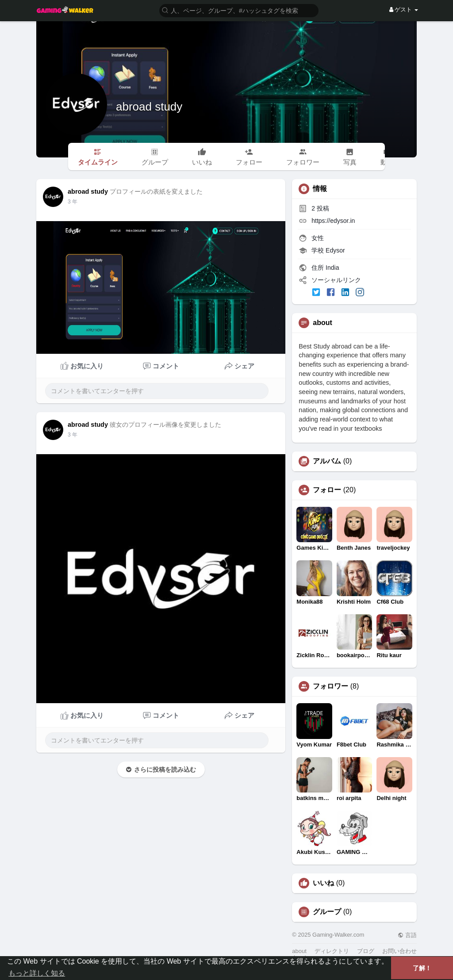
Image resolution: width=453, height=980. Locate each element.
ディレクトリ (332, 951)
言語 (407, 935)
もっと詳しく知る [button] (37, 973)
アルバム (327, 461)
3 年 (73, 202)
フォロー (327, 490)
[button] (239, 10)
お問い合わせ (399, 951)
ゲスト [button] (404, 10)
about (299, 951)
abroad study (149, 107)
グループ (327, 912)
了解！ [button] (422, 968)
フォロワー (330, 686)
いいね (323, 883)
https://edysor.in (333, 221)
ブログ (366, 951)
